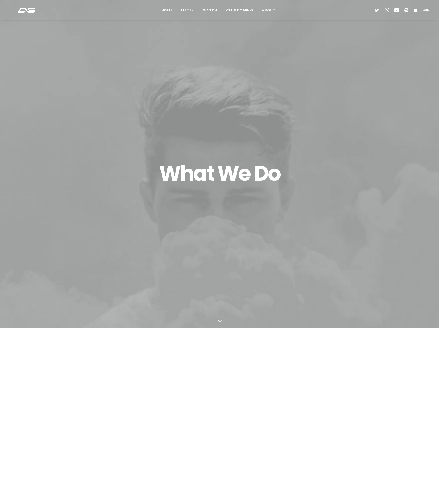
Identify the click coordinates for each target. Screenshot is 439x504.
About (268, 12)
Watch (210, 12)
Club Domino (240, 12)
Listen (188, 12)
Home (167, 12)
